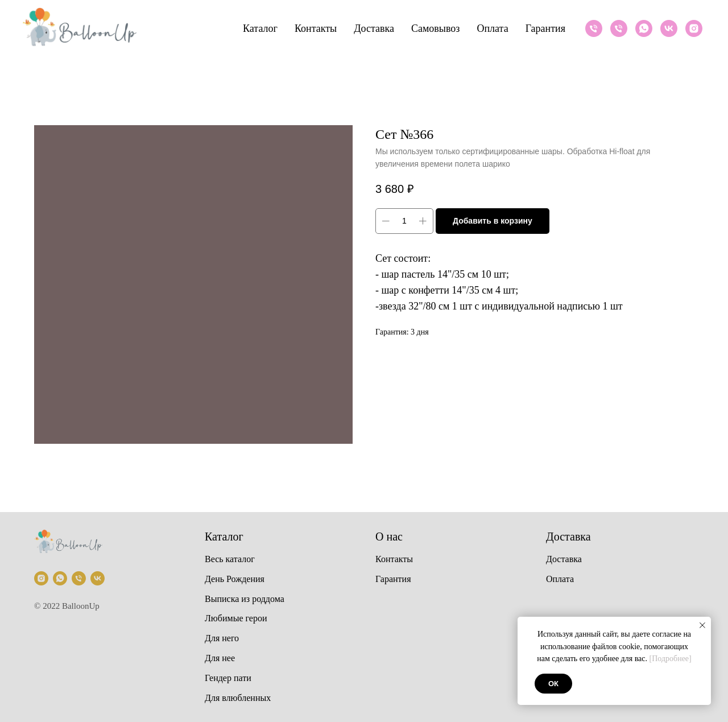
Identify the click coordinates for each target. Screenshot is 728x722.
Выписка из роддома (245, 599)
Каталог (260, 28)
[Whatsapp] (644, 28)
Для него (222, 638)
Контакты (316, 28)
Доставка (374, 28)
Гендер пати (228, 678)
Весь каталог (230, 559)
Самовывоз (435, 28)
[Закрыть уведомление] (702, 625)
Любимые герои (236, 618)
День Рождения (235, 579)
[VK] (669, 28)
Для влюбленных (238, 698)
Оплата (492, 28)
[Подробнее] (671, 659)
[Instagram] (694, 28)
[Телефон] (594, 28)
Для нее (220, 658)
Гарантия (545, 28)
